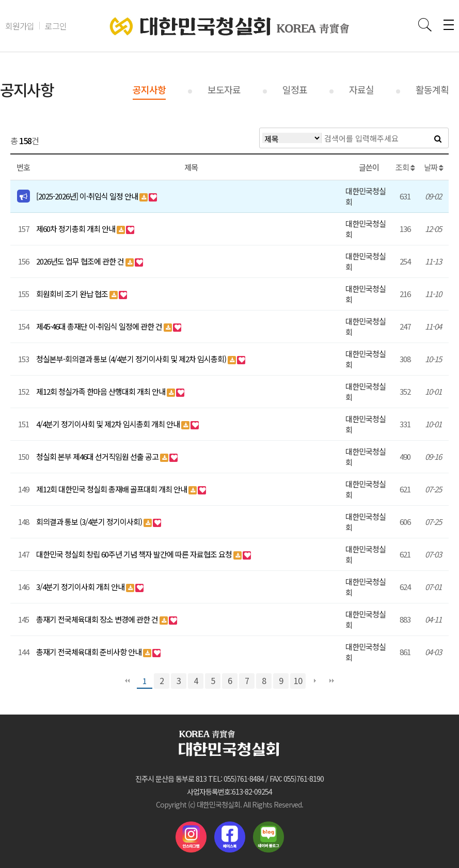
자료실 (361, 89)
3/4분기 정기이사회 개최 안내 (81, 587)
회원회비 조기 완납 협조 (73, 294)
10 (298, 680)
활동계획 (432, 89)
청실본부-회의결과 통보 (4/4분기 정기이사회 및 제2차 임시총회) (132, 359)
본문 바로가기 (0, 0)
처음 (128, 681)
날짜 (433, 167)
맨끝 (332, 681)
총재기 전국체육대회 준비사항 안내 (90, 652)
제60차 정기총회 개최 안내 (76, 229)
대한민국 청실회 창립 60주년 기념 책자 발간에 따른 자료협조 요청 (135, 554)
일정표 (295, 89)
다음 (315, 681)
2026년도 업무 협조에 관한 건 (81, 261)
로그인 (56, 26)
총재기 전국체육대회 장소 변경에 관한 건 (98, 619)
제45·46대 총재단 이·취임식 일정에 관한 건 (100, 326)
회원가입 (20, 26)
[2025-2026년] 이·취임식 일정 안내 (88, 196)
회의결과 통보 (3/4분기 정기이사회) (90, 522)
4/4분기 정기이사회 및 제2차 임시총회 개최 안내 (109, 424)
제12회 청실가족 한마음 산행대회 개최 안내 (101, 391)
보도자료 (224, 89)
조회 (405, 167)
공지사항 (149, 89)
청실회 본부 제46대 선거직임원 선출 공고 (98, 456)
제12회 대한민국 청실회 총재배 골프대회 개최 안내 (112, 489)
